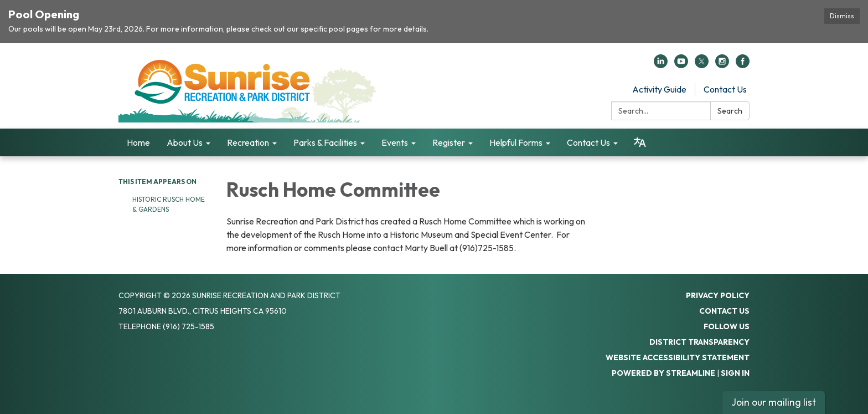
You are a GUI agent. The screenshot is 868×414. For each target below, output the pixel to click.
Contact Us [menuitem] (588, 142)
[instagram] (722, 65)
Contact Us (725, 89)
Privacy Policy (718, 295)
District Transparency (699, 342)
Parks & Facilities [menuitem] (325, 142)
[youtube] (681, 65)
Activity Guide (659, 89)
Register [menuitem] (449, 142)
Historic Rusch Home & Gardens (169, 204)
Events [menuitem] (395, 142)
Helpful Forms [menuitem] (516, 142)
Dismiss (842, 16)
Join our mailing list (774, 402)
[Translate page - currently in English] (640, 142)
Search (730, 111)
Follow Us (727, 326)
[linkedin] (661, 65)
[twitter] (702, 65)
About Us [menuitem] (185, 142)
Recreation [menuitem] (248, 142)
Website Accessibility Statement (678, 357)
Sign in (735, 373)
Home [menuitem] (138, 142)
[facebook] (743, 65)
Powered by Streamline (663, 373)
